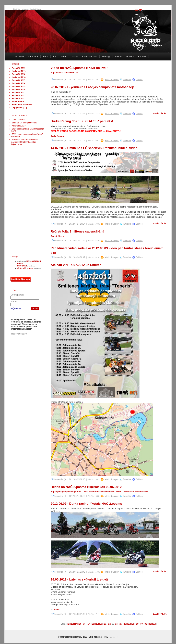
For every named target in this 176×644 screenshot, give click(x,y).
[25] (121, 624)
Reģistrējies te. (58, 236)
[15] (80, 624)
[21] (105, 624)
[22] (109, 624)
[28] (133, 624)
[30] (141, 624)
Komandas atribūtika (22, 105)
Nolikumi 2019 (19, 71)
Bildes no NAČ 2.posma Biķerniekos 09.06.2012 (86, 487)
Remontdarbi (18, 102)
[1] (68, 624)
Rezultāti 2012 (19, 96)
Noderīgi (106, 56)
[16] (84, 624)
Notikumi (19, 56)
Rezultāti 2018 (19, 74)
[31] (146, 624)
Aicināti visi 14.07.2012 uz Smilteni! (77, 265)
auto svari (22, 266)
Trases (75, 56)
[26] (125, 624)
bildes (57, 610)
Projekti (130, 56)
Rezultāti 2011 (19, 99)
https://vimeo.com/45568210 (64, 73)
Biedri (45, 56)
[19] (97, 624)
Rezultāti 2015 (19, 86)
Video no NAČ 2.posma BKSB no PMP (79, 68)
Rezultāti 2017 (19, 80)
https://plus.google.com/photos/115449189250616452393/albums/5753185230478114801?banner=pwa (99, 492)
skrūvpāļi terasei (25, 268)
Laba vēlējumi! (18, 120)
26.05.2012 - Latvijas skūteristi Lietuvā (79, 579)
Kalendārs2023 (90, 56)
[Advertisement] (24, 202)
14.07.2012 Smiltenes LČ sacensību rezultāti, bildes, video (94, 148)
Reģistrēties (16, 308)
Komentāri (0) (59, 80)
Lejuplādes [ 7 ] (19, 108)
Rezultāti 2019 (19, 68)
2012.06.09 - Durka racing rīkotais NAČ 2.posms (86, 504)
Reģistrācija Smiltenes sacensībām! (78, 231)
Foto (55, 56)
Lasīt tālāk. (160, 113)
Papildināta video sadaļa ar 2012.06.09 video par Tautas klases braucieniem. (108, 248)
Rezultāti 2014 (19, 89)
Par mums (33, 56)
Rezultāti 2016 (19, 83)
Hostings (15, 257)
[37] (154, 624)
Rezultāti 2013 (19, 93)
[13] (72, 624)
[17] (89, 624)
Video (64, 56)
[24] (116, 624)
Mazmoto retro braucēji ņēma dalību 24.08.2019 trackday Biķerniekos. (25, 142)
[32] (150, 624)
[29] (137, 624)
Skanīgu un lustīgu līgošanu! (25, 123)
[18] (93, 624)
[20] (101, 624)
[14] (76, 624)
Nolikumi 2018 (19, 77)
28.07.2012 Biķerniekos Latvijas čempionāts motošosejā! (93, 87)
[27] (129, 624)
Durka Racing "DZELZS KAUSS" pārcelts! (82, 121)
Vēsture (118, 56)
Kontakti (142, 56)
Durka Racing (57, 136)
